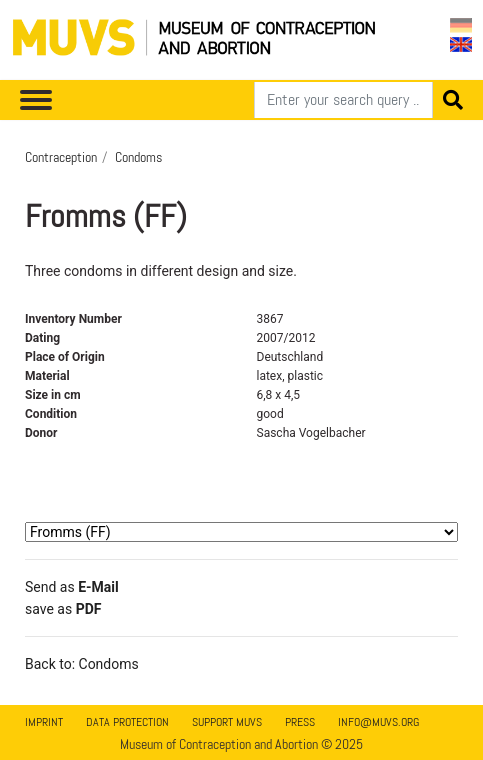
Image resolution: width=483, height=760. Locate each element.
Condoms (138, 157)
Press (300, 722)
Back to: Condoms (82, 664)
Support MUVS (227, 722)
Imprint (44, 722)
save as (63, 609)
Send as (72, 587)
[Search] (343, 100)
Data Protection (127, 722)
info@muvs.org (378, 722)
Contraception (61, 157)
